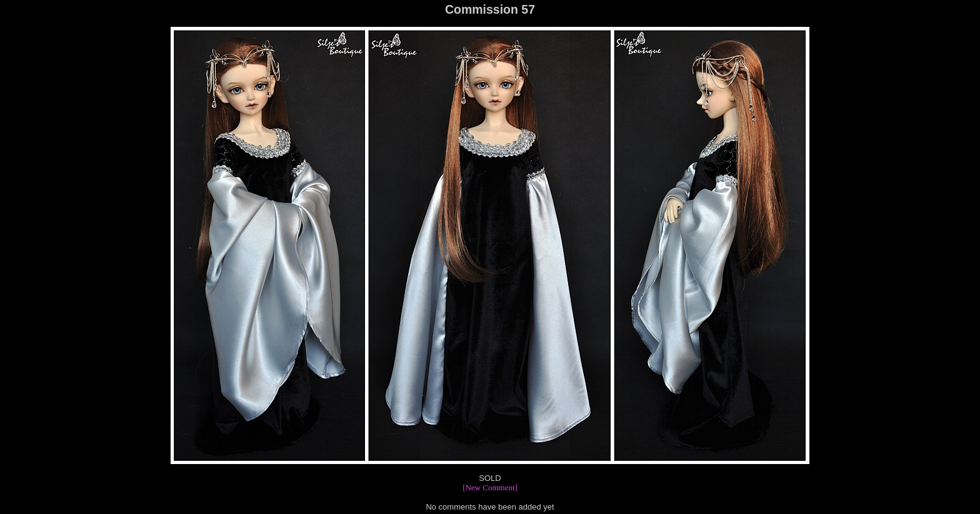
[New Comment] (490, 487)
